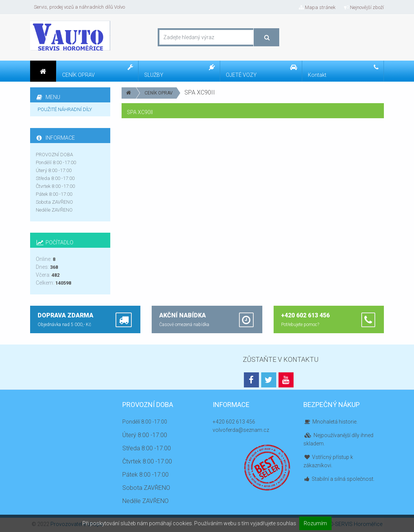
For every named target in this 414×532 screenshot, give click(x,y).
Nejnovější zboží (364, 7)
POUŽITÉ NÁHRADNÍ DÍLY (65, 109)
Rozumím (315, 523)
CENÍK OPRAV (159, 93)
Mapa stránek (317, 7)
